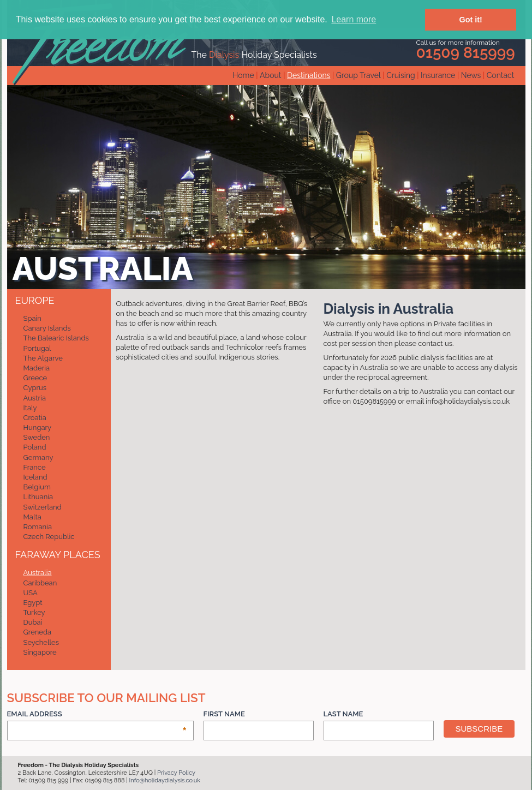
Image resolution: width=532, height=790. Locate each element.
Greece (35, 378)
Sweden (37, 437)
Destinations (309, 75)
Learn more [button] (354, 19)
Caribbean (40, 583)
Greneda (38, 632)
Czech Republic (49, 537)
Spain (32, 318)
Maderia (37, 368)
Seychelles (41, 642)
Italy (30, 408)
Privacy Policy (176, 773)
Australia (38, 573)
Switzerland (43, 507)
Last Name (343, 714)
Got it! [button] (471, 20)
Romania (38, 527)
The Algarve (43, 358)
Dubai (33, 622)
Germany (38, 457)
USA (31, 593)
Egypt (33, 603)
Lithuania (38, 497)
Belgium (37, 487)
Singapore (40, 652)
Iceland (35, 477)
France (35, 467)
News (471, 75)
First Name (224, 714)
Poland (35, 447)
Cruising (401, 75)
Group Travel (358, 75)
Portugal (37, 348)
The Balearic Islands (56, 338)
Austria (35, 398)
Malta (32, 517)
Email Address (97, 714)
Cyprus (35, 388)
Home (243, 75)
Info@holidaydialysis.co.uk (165, 780)
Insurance (438, 75)
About (270, 75)
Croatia (35, 418)
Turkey (34, 612)
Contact (501, 75)
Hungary (38, 427)
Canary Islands (47, 328)
